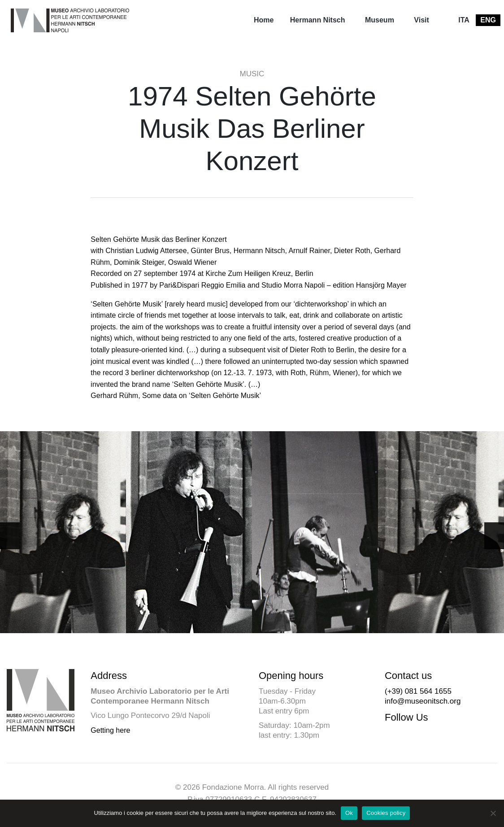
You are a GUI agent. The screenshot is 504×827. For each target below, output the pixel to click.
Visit (421, 20)
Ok (349, 813)
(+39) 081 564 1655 (418, 691)
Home (264, 20)
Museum (380, 20)
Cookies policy (386, 813)
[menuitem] (264, 20)
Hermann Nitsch (318, 20)
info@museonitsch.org (423, 701)
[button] (494, 536)
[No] (493, 813)
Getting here (110, 730)
